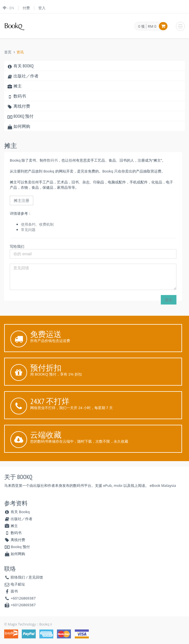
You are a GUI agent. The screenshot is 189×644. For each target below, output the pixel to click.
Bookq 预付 (20, 116)
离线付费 (19, 106)
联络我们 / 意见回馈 (27, 577)
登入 (42, 8)
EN (12, 8)
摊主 (14, 86)
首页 (8, 52)
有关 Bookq (20, 66)
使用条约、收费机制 (37, 224)
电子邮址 (18, 584)
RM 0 (152, 26)
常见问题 (28, 230)
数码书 (16, 96)
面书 (14, 591)
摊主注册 (21, 200)
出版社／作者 (23, 76)
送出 (169, 300)
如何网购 (19, 126)
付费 (26, 8)
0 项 (142, 27)
